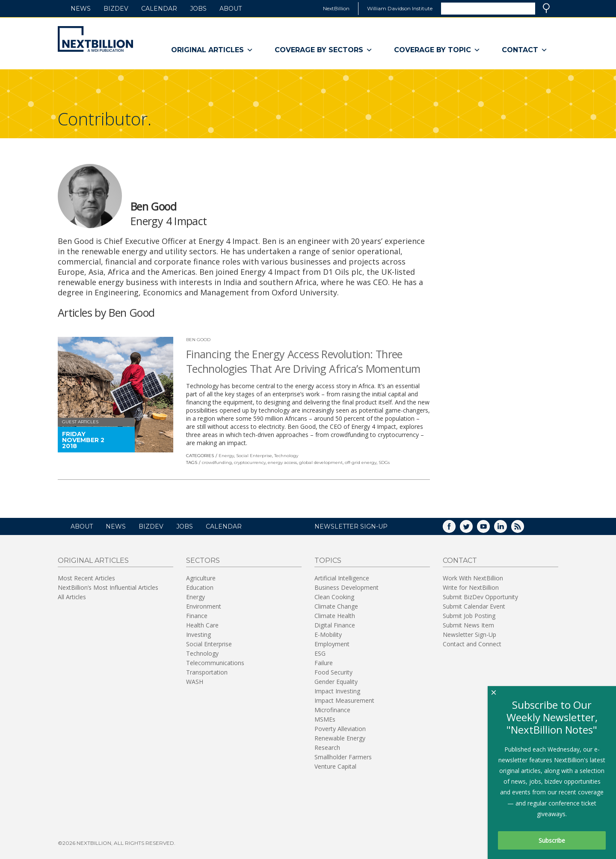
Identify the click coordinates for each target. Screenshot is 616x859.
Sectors (203, 560)
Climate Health (335, 616)
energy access (282, 462)
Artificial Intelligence (342, 578)
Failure (324, 663)
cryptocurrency (250, 462)
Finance (197, 616)
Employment (332, 644)
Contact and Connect (472, 644)
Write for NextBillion (471, 587)
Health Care (202, 625)
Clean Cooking (334, 597)
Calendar (159, 9)
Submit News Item (468, 625)
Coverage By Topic (437, 50)
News (81, 9)
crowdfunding (217, 462)
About (231, 9)
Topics (328, 560)
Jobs (198, 9)
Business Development (346, 587)
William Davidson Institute (400, 8)
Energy (226, 456)
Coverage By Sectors (324, 50)
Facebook (455, 529)
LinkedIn (506, 529)
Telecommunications (215, 663)
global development (321, 462)
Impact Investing (337, 691)
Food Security (333, 672)
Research (327, 748)
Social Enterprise (254, 456)
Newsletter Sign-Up (469, 635)
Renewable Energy (340, 738)
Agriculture (201, 578)
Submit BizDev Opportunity (480, 597)
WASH (195, 682)
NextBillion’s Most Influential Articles (108, 587)
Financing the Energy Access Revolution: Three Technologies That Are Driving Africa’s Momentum (303, 361)
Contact (525, 50)
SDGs (384, 462)
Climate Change (336, 606)
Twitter (472, 529)
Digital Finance (335, 625)
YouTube (489, 529)
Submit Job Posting (469, 616)
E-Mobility (328, 635)
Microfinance (332, 710)
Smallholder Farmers (343, 757)
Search (546, 8)
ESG (320, 653)
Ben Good (198, 340)
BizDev (116, 9)
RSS (524, 529)
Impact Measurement (344, 700)
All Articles (72, 597)
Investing (198, 635)
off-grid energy (361, 462)
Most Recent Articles (86, 578)
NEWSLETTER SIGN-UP (351, 526)
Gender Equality (336, 682)
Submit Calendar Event (474, 606)
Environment (204, 606)
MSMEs (325, 719)
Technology (286, 456)
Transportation (207, 672)
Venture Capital (335, 766)
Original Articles (212, 50)
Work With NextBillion (473, 578)
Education (200, 587)
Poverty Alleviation (340, 729)
